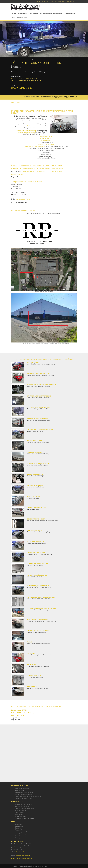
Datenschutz (19, 826)
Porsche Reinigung (17, 174)
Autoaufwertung (16, 168)
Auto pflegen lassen (29, 171)
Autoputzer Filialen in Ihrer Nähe (21, 859)
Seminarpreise (19, 790)
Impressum (18, 824)
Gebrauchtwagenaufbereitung (27, 131)
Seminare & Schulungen (20, 18)
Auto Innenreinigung (29, 168)
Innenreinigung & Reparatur (24, 832)
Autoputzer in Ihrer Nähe (20, 14)
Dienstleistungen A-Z (58, 2)
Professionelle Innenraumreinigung (34, 146)
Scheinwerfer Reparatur (22, 806)
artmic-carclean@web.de (24, 199)
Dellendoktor (19, 814)
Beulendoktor (41, 171)
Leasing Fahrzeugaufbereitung (24, 808)
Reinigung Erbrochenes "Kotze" (25, 818)
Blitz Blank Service (57, 168)
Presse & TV (71, 2)
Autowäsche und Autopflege (46, 144)
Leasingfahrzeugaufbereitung (26, 133)
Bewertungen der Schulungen (24, 793)
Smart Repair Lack (21, 816)
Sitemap (17, 838)
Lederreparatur (20, 812)
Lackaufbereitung (70, 14)
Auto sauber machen (43, 168)
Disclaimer (18, 828)
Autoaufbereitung (36, 14)
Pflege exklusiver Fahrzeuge (24, 804)
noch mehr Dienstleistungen (31, 126)
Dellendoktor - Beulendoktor (53, 14)
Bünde (68, 98)
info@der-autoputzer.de (23, 856)
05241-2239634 (19, 852)
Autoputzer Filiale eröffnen (23, 794)
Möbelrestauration (21, 810)
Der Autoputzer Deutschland (43, 96)
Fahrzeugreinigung (57, 171)
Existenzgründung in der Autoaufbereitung (28, 796)
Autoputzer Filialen (42, 2)
